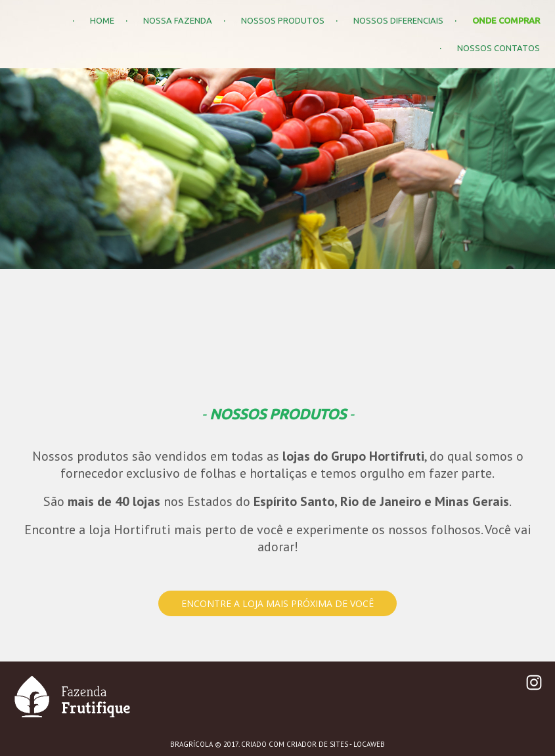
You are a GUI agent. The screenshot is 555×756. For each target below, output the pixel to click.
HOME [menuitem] (102, 20)
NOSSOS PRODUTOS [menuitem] (283, 20)
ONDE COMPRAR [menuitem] (506, 20)
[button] (277, 603)
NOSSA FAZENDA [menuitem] (178, 20)
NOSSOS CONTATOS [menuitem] (499, 48)
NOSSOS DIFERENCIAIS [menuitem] (398, 20)
